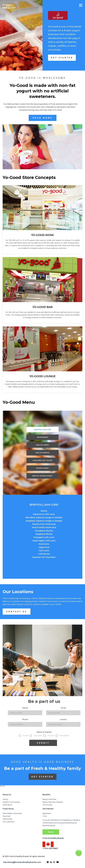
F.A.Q (45, 816)
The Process (47, 805)
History (5, 799)
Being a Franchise (49, 799)
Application (47, 813)
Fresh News (7, 805)
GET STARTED (62, 58)
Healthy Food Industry (11, 802)
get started (42, 777)
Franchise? (7, 816)
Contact (51, 832)
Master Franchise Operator (53, 802)
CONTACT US (17, 612)
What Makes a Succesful (12, 813)
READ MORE (43, 118)
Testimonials (7, 819)
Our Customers (9, 822)
